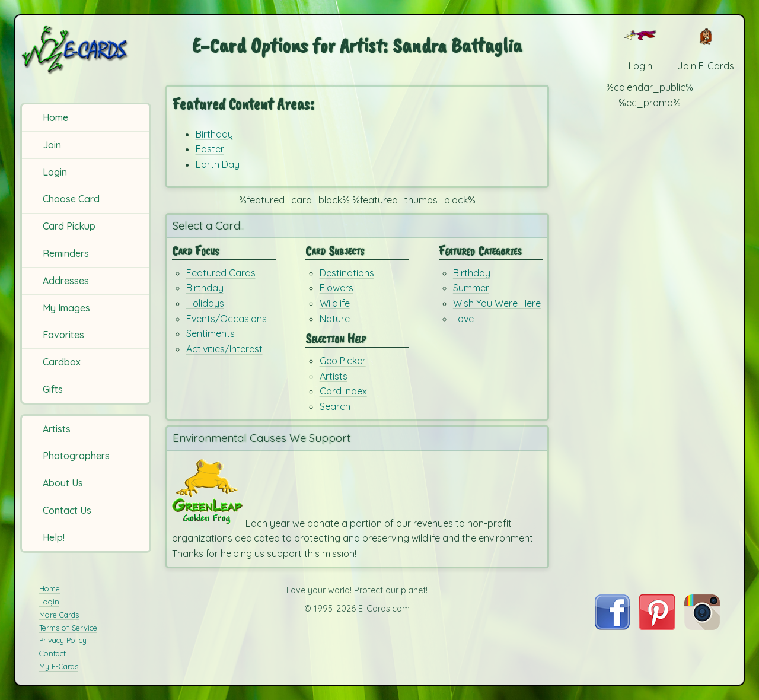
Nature (335, 319)
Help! (54, 537)
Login (55, 172)
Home (55, 117)
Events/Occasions (227, 319)
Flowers (337, 288)
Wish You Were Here (497, 303)
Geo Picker (343, 361)
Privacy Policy (63, 640)
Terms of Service (68, 628)
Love (463, 319)
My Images (66, 308)
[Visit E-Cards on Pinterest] (657, 626)
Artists (57, 429)
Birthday (214, 134)
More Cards (59, 615)
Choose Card (71, 199)
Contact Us (67, 510)
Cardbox (62, 362)
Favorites (63, 335)
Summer (471, 288)
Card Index (343, 391)
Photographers (76, 456)
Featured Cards (221, 273)
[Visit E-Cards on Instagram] (702, 626)
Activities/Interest (224, 349)
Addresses (66, 281)
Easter (210, 149)
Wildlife (335, 303)
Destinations (347, 273)
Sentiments (211, 333)
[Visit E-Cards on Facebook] (612, 626)
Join (52, 145)
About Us (63, 483)
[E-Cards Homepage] (87, 50)
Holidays (205, 303)
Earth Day (218, 164)
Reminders (66, 253)
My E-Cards (59, 666)
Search (335, 406)
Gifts (53, 389)
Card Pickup (69, 226)
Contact (52, 653)
